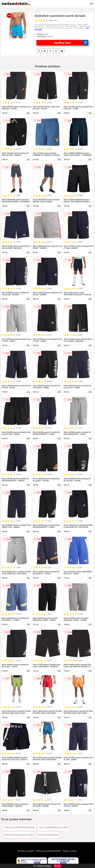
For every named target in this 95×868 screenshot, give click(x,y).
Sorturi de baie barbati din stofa (54, 827)
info (28, 113)
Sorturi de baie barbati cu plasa (19, 835)
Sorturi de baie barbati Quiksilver (20, 827)
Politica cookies (70, 851)
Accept (58, 866)
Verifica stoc (71, 43)
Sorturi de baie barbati (48, 835)
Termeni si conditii (26, 851)
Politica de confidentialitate (48, 851)
